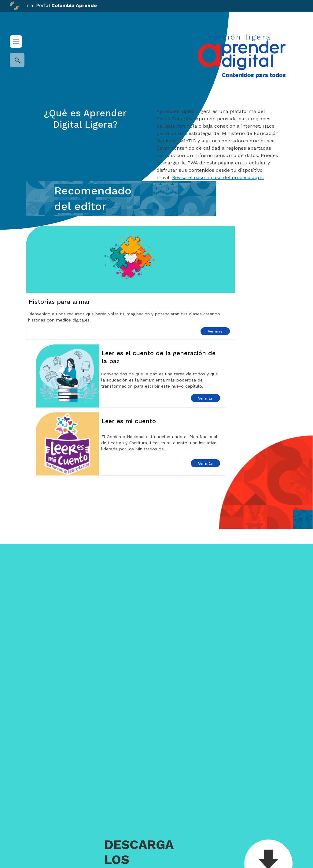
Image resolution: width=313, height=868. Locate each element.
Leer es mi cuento (129, 421)
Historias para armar (59, 302)
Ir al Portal (53, 5)
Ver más (215, 331)
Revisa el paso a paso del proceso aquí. (218, 177)
